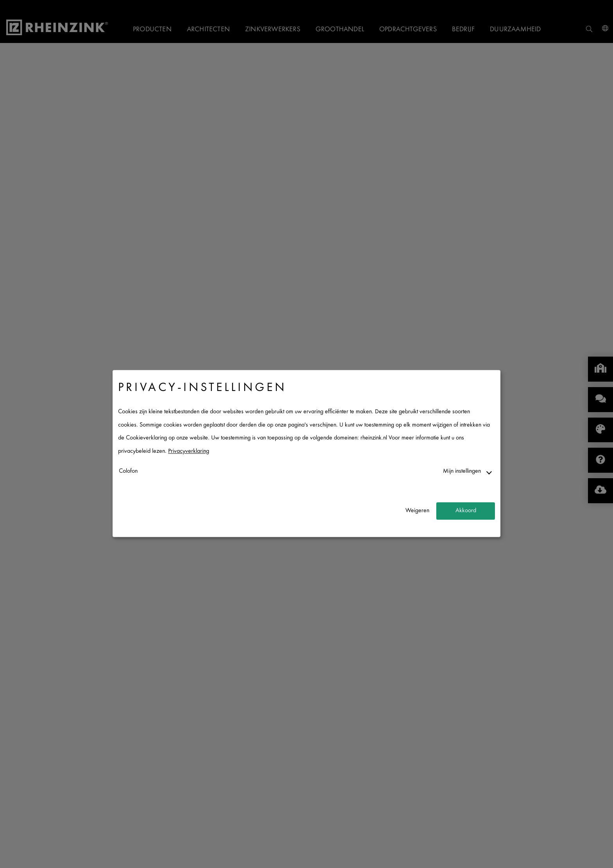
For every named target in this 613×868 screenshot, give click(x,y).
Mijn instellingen (462, 471)
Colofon (128, 471)
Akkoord (466, 511)
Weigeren (417, 511)
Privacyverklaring (189, 451)
